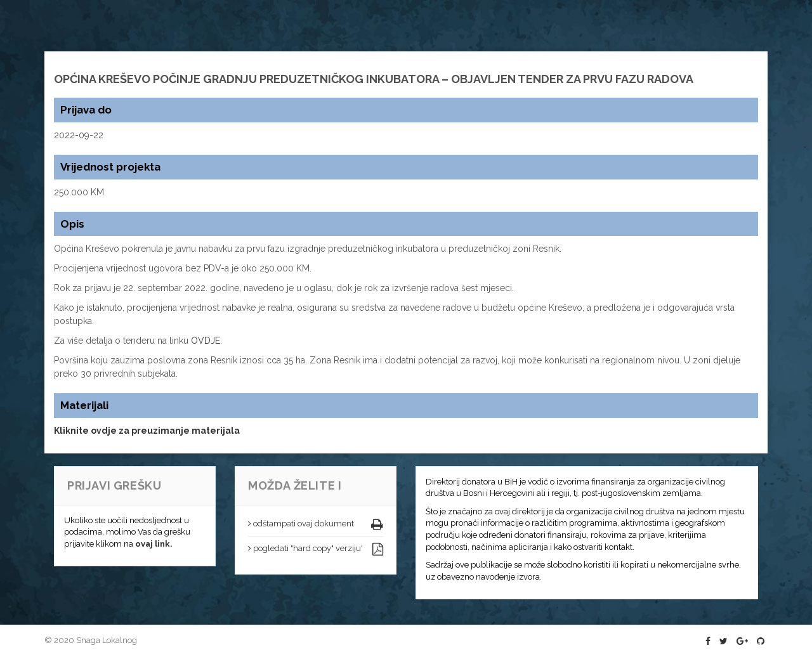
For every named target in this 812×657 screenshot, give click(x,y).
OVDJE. (205, 341)
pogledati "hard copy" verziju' (305, 548)
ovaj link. (154, 544)
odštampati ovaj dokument (301, 524)
